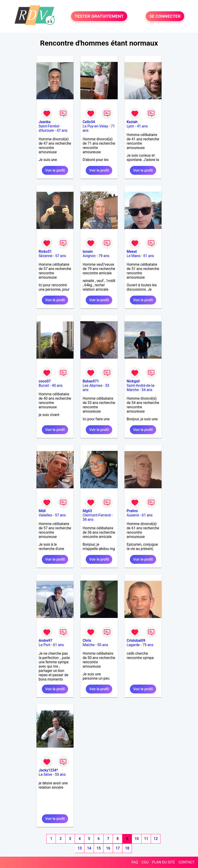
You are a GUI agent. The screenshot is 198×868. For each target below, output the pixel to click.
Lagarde (133, 645)
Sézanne (46, 256)
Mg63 (87, 511)
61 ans (147, 515)
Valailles (45, 515)
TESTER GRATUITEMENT (99, 16)
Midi (42, 511)
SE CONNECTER (165, 16)
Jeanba (45, 122)
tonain (88, 252)
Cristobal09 (136, 641)
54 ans (147, 390)
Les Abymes (92, 385)
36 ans (88, 519)
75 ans (148, 645)
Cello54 (89, 122)
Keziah (132, 122)
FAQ (135, 862)
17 (118, 848)
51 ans (149, 256)
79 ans (104, 256)
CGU (145, 862)
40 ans (57, 385)
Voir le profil (55, 170)
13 (80, 848)
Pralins (132, 511)
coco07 (45, 381)
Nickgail (133, 381)
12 (156, 839)
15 (99, 848)
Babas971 (91, 381)
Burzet (44, 385)
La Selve (45, 774)
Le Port (44, 645)
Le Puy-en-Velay (95, 126)
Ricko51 (45, 252)
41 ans (142, 126)
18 (127, 848)
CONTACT (186, 862)
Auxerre (133, 515)
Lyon (130, 126)
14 (89, 848)
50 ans (103, 645)
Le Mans (134, 256)
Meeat (132, 252)
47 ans (62, 130)
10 (137, 839)
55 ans (60, 774)
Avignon (89, 256)
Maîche (88, 645)
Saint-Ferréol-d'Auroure (49, 128)
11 (146, 839)
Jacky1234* (48, 770)
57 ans (61, 256)
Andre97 (46, 641)
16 (108, 848)
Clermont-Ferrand (97, 515)
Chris (87, 641)
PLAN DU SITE (164, 862)
